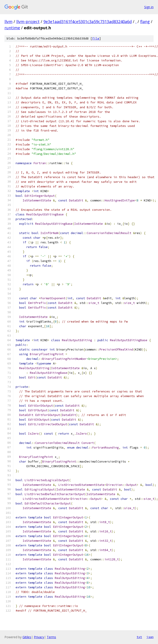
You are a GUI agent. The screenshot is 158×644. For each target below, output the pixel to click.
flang (145, 22)
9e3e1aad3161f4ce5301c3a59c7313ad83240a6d (88, 22)
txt (139, 637)
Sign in (149, 7)
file (96, 38)
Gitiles (27, 637)
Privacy (39, 637)
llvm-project (28, 22)
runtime (12, 28)
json (150, 637)
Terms (51, 637)
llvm (8, 22)
